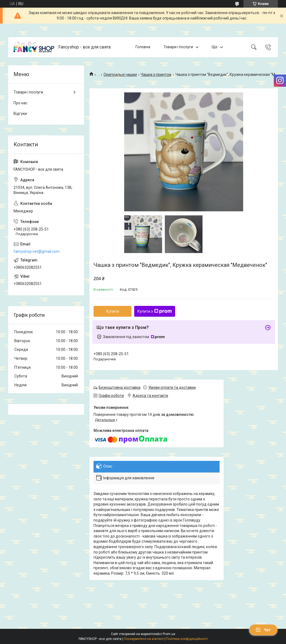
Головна (143, 47)
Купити (113, 311)
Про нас (20, 103)
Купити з (155, 311)
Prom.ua (169, 634)
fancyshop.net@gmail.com (37, 251)
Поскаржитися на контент (144, 639)
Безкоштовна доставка (120, 387)
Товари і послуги (178, 47)
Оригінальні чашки (120, 75)
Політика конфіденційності (187, 639)
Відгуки (20, 114)
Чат (263, 630)
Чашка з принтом (156, 75)
